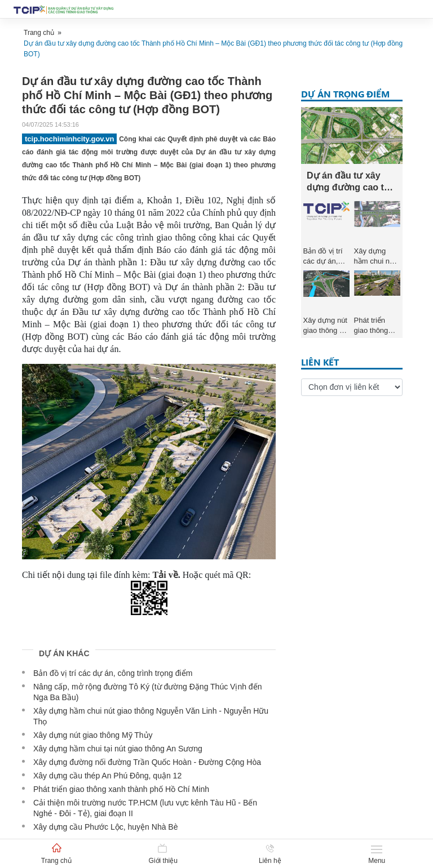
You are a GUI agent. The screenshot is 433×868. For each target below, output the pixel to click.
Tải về (165, 575)
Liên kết (320, 362)
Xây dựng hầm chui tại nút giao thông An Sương (118, 749)
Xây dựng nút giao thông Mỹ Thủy (93, 735)
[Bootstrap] (64, 9)
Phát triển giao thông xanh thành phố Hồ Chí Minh (121, 789)
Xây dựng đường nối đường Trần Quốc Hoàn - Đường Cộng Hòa (147, 762)
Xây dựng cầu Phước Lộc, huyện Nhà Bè (105, 827)
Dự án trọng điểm (345, 94)
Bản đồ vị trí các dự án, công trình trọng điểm (113, 673)
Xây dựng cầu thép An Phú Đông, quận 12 (107, 776)
